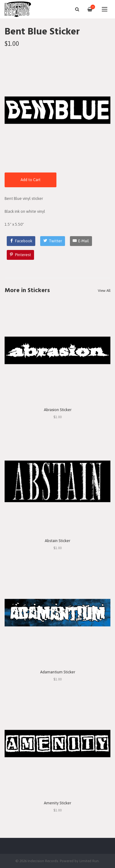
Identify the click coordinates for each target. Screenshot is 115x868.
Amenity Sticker (57, 803)
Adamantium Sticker (58, 672)
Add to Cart (31, 180)
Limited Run (89, 861)
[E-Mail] (81, 241)
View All (104, 291)
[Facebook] (21, 241)
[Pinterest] (21, 255)
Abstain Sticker (57, 541)
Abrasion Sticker (58, 410)
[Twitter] (53, 241)
